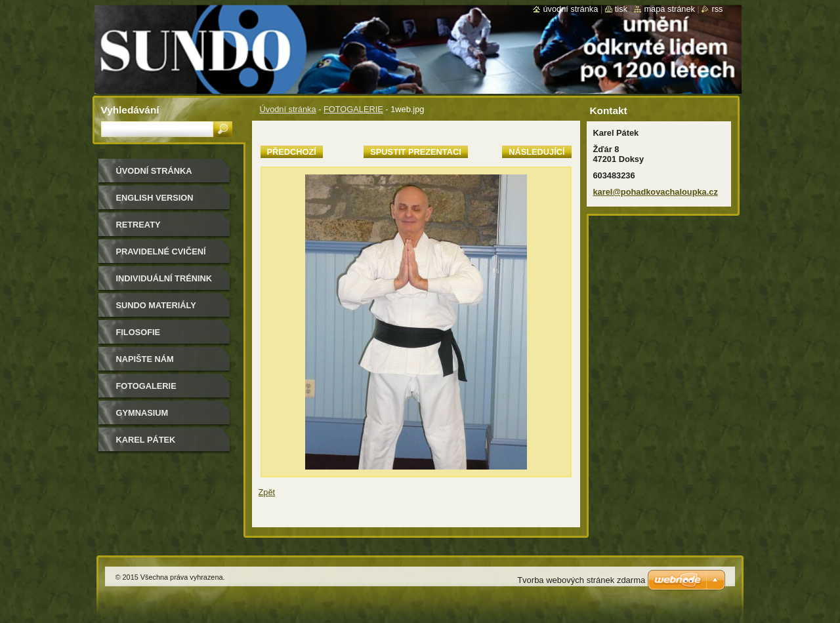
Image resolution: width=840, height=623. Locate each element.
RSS (717, 9)
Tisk (621, 9)
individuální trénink (164, 278)
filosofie (138, 332)
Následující (536, 152)
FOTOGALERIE (353, 109)
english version (155, 198)
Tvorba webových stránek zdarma (581, 580)
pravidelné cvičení (161, 251)
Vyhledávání (130, 110)
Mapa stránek (669, 9)
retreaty (138, 225)
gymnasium (142, 413)
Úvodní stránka (288, 109)
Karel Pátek (146, 440)
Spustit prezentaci (415, 152)
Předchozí (292, 152)
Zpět (267, 492)
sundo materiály (156, 305)
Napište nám (145, 359)
